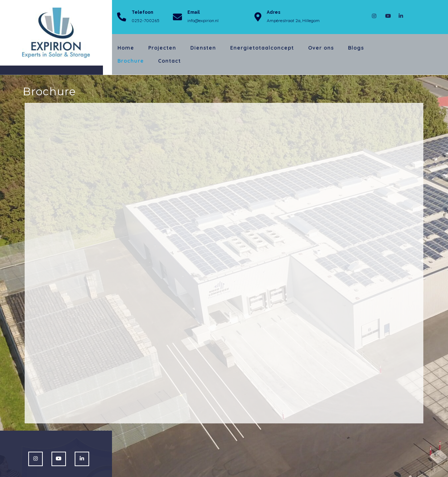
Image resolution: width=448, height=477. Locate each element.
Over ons (321, 48)
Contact (169, 61)
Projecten (162, 48)
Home (126, 48)
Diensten (203, 48)
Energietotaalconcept (262, 48)
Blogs (356, 48)
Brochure (131, 61)
